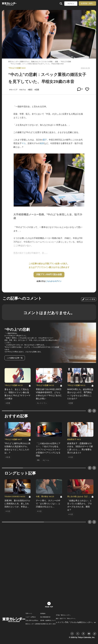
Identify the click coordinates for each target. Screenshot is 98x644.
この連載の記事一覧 (15, 358)
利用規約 (43, 614)
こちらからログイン (53, 281)
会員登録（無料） (87, 3)
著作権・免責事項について (48, 620)
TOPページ (29, 614)
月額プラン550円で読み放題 (49, 274)
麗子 (45, 140)
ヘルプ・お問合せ (31, 617)
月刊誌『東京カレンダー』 (64, 615)
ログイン (71, 4)
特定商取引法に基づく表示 (48, 624)
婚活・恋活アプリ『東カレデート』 (66, 619)
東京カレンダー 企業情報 (33, 624)
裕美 (42, 143)
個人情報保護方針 (45, 617)
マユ (24, 143)
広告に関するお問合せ (32, 620)
